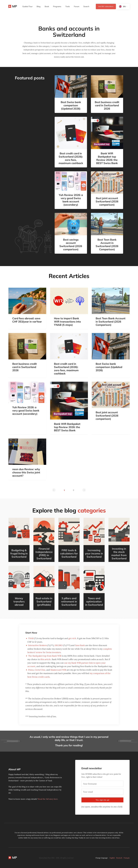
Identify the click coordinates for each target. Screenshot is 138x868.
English (112, 858)
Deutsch (119, 858)
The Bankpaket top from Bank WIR (45, 656)
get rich (72, 638)
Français (127, 858)
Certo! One (40, 670)
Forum (77, 6)
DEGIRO (59, 645)
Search (86, 6)
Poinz (31, 670)
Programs (57, 6)
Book (47, 6)
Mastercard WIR (58, 670)
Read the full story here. (48, 799)
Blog (39, 6)
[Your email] (102, 792)
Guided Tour (27, 6)
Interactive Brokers (38, 645)
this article (46, 659)
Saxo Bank (80, 645)
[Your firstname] (102, 784)
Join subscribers (106, 6)
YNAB (31, 638)
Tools (68, 6)
